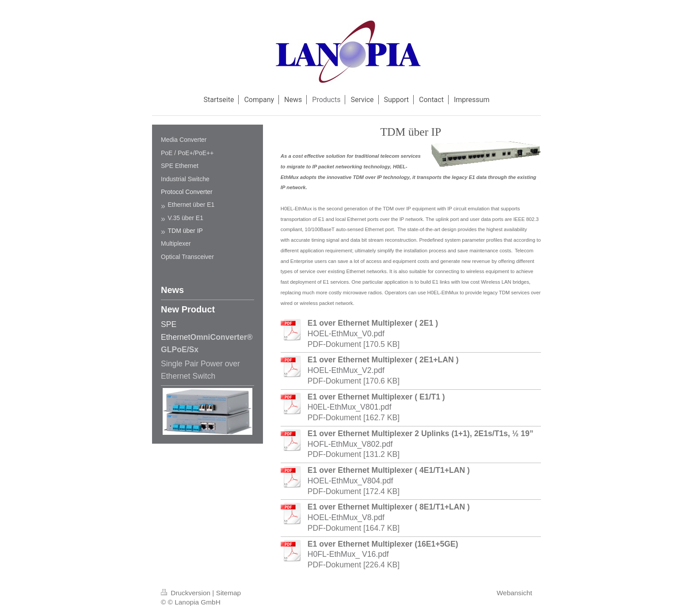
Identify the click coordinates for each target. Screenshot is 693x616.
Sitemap (228, 593)
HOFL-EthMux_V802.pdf (350, 444)
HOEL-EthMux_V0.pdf (346, 334)
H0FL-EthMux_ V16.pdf (348, 554)
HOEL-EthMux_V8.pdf (346, 517)
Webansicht (514, 593)
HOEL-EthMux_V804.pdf (350, 481)
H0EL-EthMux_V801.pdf (350, 407)
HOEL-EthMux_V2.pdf (346, 370)
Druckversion (187, 593)
